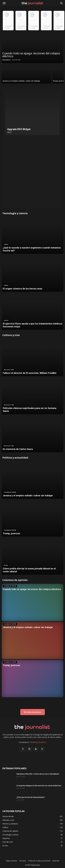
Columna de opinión (10, 492)
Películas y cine (9, 370)
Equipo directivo (12, 861)
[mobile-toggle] (4, 3)
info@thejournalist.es (38, 742)
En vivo (6, 565)
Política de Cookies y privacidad (39, 861)
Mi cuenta (23, 861)
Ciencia (6, 245)
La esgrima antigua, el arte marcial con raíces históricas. (39, 786)
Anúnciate (56, 861)
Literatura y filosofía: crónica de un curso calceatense (38, 774)
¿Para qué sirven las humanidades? (31, 797)
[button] (62, 3)
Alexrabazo (6, 60)
